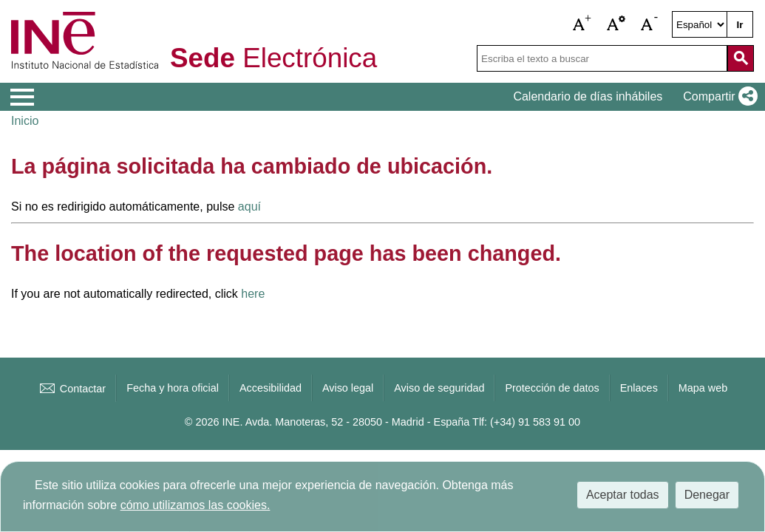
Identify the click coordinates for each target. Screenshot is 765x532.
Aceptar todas (623, 495)
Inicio (25, 121)
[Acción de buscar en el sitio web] (741, 58)
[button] (582, 24)
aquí (249, 207)
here (253, 294)
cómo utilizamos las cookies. (195, 505)
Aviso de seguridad (439, 388)
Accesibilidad (271, 388)
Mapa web (703, 388)
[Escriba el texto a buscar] (602, 58)
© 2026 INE (212, 422)
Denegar (707, 495)
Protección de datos (552, 388)
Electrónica (273, 59)
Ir (740, 25)
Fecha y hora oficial (173, 388)
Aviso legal (348, 388)
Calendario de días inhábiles (588, 96)
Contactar (72, 389)
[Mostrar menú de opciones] (22, 98)
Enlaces (639, 388)
